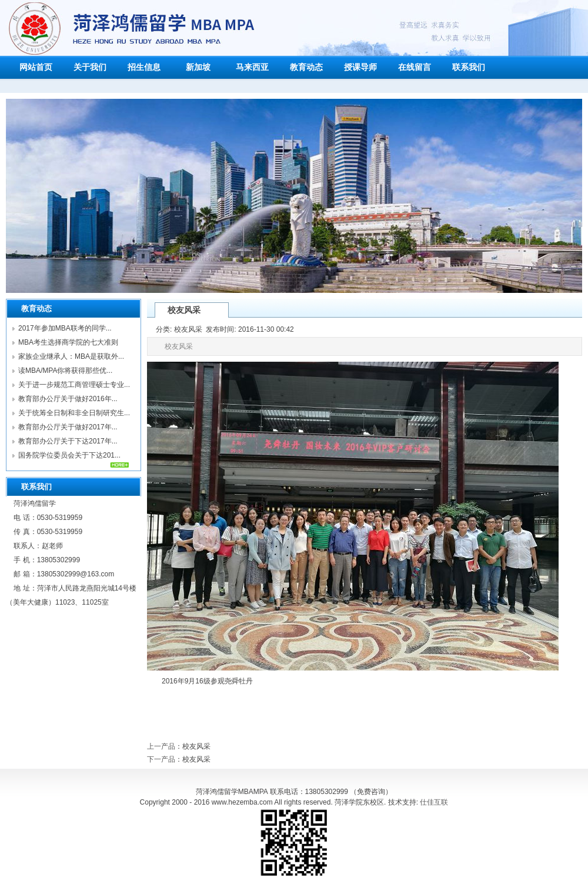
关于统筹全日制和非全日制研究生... (74, 413)
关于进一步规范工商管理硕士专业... (74, 385)
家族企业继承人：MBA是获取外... (71, 356)
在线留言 (415, 67)
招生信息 (144, 67)
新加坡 (198, 67)
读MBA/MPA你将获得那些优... (65, 371)
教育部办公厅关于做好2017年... (68, 427)
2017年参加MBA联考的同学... (65, 328)
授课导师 (360, 67)
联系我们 (469, 67)
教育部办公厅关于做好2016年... (68, 399)
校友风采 (196, 746)
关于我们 (90, 67)
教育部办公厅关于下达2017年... (68, 441)
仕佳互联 (434, 802)
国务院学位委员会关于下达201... (69, 455)
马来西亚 (252, 67)
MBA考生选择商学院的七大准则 (68, 342)
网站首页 (36, 67)
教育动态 (306, 67)
